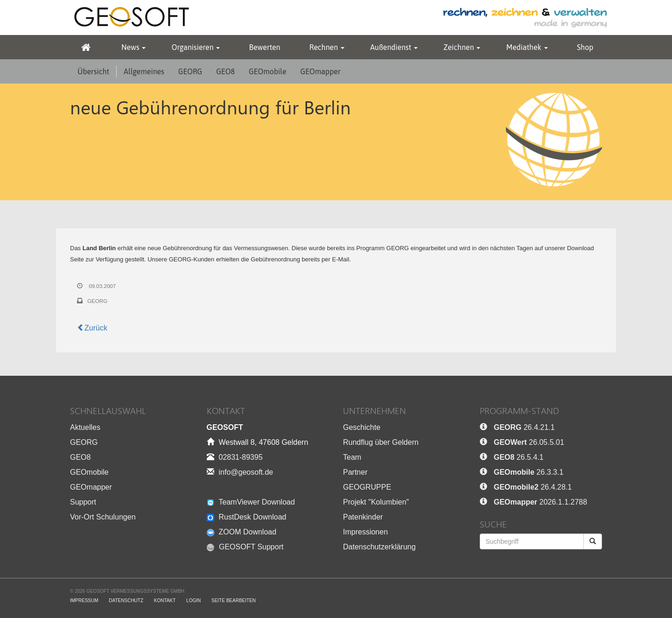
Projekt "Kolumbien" (376, 502)
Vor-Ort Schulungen (103, 517)
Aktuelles (85, 427)
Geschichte (362, 427)
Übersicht (93, 71)
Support (83, 502)
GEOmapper (321, 71)
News (133, 47)
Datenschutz (126, 600)
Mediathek (527, 47)
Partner (355, 472)
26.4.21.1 (524, 427)
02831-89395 (241, 457)
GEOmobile (267, 71)
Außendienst (394, 47)
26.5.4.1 (519, 457)
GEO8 (225, 71)
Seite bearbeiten (234, 600)
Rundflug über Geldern (381, 442)
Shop (585, 47)
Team (352, 457)
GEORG (190, 71)
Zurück (92, 328)
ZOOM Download (242, 532)
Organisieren (196, 47)
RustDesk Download (247, 517)
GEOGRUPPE (367, 487)
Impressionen (365, 532)
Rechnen (327, 47)
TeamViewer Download (251, 502)
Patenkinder (363, 517)
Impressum (84, 600)
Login (193, 600)
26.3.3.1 (528, 472)
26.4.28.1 (533, 487)
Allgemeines (144, 71)
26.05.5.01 (529, 442)
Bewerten (265, 47)
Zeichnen (462, 47)
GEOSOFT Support (245, 547)
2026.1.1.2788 (540, 502)
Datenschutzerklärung (379, 547)
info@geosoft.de (246, 472)
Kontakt (165, 600)
